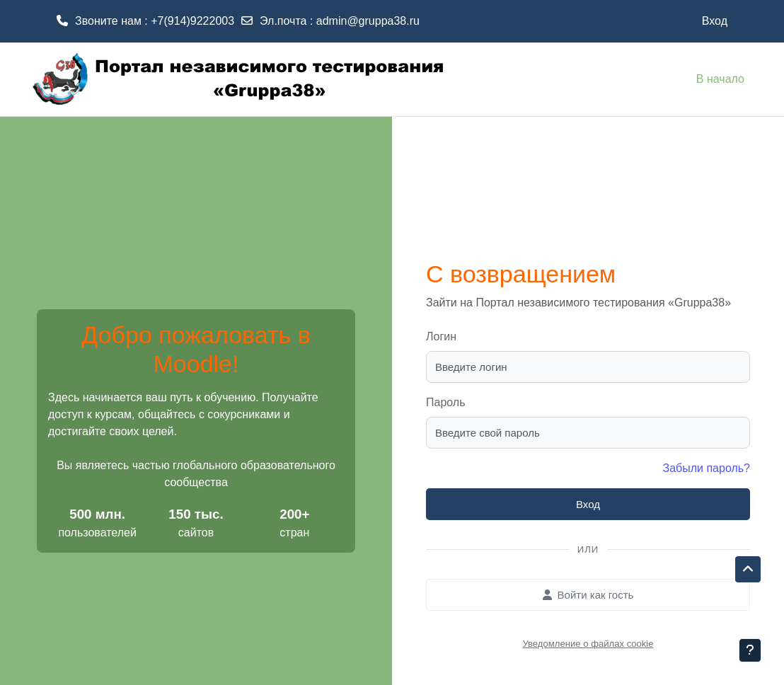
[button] (748, 570)
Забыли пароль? (706, 468)
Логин (441, 336)
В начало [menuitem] (720, 79)
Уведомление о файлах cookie (588, 644)
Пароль (446, 402)
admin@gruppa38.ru (368, 21)
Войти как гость (588, 595)
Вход (715, 21)
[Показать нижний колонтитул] (750, 650)
